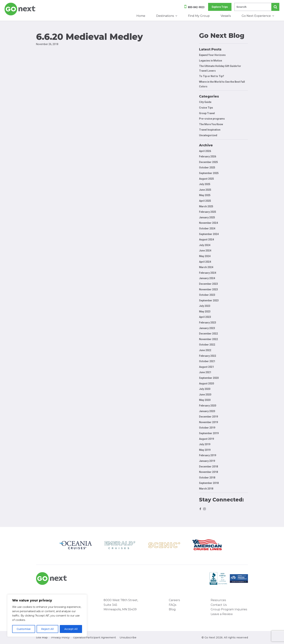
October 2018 (207, 478)
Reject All (47, 629)
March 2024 (206, 267)
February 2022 (208, 356)
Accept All (71, 629)
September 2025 (209, 173)
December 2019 (208, 417)
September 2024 (209, 234)
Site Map (42, 637)
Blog (172, 609)
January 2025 (207, 217)
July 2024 (205, 245)
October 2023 (207, 295)
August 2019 (206, 439)
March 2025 (206, 206)
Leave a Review (222, 614)
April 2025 (205, 201)
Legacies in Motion (211, 61)
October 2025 (207, 168)
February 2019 (208, 455)
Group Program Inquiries (229, 609)
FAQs (173, 605)
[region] (47, 616)
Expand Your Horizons (212, 55)
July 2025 (205, 184)
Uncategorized (208, 135)
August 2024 (206, 240)
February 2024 (208, 273)
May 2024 (205, 256)
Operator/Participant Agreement (95, 637)
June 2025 (205, 190)
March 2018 (206, 489)
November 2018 (208, 472)
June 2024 (205, 251)
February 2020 (208, 406)
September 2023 (209, 300)
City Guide (205, 102)
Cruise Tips (206, 108)
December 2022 (208, 334)
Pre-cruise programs (212, 119)
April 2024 (205, 262)
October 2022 (207, 345)
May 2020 (205, 400)
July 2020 (205, 389)
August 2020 (206, 384)
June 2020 (205, 395)
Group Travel (207, 113)
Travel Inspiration (210, 130)
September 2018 (209, 483)
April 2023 (205, 317)
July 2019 (205, 444)
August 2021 (206, 367)
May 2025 (205, 195)
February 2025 (208, 212)
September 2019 (209, 433)
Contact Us (219, 605)
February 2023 (208, 323)
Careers (174, 600)
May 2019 (205, 450)
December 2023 (208, 284)
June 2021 (205, 372)
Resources (218, 600)
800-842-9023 (196, 7)
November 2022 (208, 339)
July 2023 (205, 306)
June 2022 (205, 350)
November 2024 (208, 223)
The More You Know (211, 124)
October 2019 (207, 428)
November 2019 (208, 422)
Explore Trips (220, 7)
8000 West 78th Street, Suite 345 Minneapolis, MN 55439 (121, 605)
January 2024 (207, 278)
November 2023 (208, 289)
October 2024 (207, 228)
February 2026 (208, 156)
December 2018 (208, 467)
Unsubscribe (128, 637)
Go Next (20, 9)
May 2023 (205, 312)
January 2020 (207, 411)
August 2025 (206, 179)
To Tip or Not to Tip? (212, 76)
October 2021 (207, 361)
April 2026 (205, 151)
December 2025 (208, 162)
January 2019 (207, 461)
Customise (24, 629)
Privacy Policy (60, 637)
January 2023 (207, 328)
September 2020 (209, 378)
